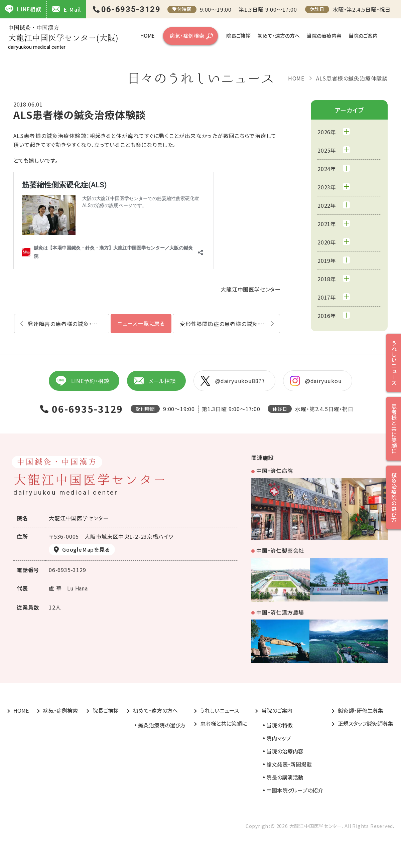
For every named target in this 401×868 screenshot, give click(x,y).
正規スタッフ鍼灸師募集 (366, 723)
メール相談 (155, 381)
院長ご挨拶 (238, 36)
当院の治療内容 (324, 36)
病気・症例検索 (187, 36)
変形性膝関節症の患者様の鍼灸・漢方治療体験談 (230, 324)
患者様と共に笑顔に (224, 723)
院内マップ (279, 738)
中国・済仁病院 (275, 471)
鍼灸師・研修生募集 (361, 710)
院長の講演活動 (285, 777)
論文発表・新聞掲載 (289, 764)
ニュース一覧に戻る (141, 323)
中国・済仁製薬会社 (280, 550)
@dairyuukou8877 (233, 381)
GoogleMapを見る (86, 549)
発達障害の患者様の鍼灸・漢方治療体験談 (69, 324)
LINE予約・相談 (82, 381)
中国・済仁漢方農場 (280, 612)
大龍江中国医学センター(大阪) (63, 37)
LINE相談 (23, 9)
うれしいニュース (220, 710)
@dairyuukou (316, 381)
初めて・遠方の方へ (279, 36)
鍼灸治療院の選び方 (162, 725)
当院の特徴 (280, 725)
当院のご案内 (363, 36)
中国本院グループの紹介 (295, 790)
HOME (148, 36)
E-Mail (66, 9)
